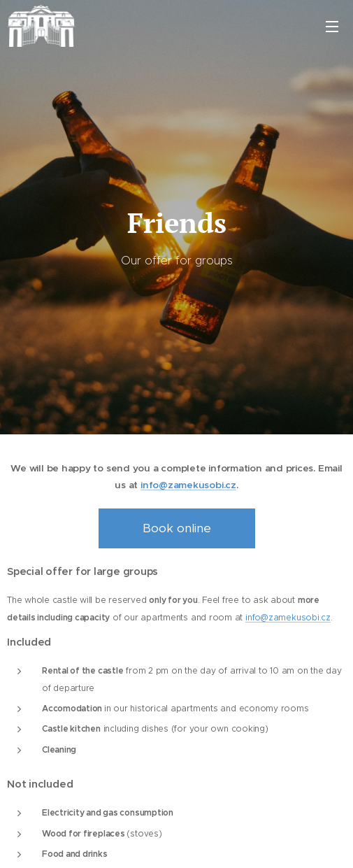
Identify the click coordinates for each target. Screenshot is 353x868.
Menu (332, 27)
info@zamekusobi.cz (188, 485)
